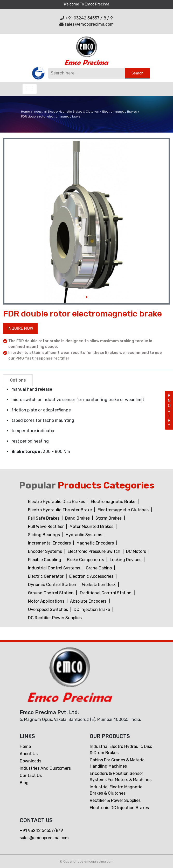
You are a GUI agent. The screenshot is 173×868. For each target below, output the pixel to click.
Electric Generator (46, 576)
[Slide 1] (87, 297)
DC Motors (137, 551)
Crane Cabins (99, 568)
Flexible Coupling (45, 560)
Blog (24, 783)
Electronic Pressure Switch (95, 551)
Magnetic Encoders (96, 543)
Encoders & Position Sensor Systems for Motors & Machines (121, 777)
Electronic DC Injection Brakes (119, 808)
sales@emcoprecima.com (86, 24)
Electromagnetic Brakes (119, 112)
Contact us (31, 776)
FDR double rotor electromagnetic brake (51, 116)
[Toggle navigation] (30, 89)
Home (25, 112)
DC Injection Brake (92, 609)
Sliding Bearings (44, 535)
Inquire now (20, 328)
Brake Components (86, 560)
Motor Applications (47, 601)
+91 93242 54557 (80, 18)
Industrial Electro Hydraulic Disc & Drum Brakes (121, 750)
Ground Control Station (51, 593)
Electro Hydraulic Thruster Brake (60, 510)
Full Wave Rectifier (46, 526)
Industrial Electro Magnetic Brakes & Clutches (66, 112)
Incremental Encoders (50, 543)
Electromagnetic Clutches (124, 510)
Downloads (30, 761)
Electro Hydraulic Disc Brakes (57, 502)
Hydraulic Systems (84, 535)
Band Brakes (78, 518)
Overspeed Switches (49, 609)
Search (137, 73)
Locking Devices (126, 560)
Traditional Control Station (106, 593)
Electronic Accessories (92, 576)
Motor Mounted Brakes (92, 526)
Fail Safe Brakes (44, 518)
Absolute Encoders (89, 601)
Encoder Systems (46, 551)
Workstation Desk (99, 585)
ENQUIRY (169, 411)
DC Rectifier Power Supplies (55, 618)
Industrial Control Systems (55, 568)
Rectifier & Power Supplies (115, 800)
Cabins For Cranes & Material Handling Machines (118, 763)
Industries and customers (45, 768)
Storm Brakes (109, 518)
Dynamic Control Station (53, 585)
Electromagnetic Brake (114, 502)
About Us (29, 754)
